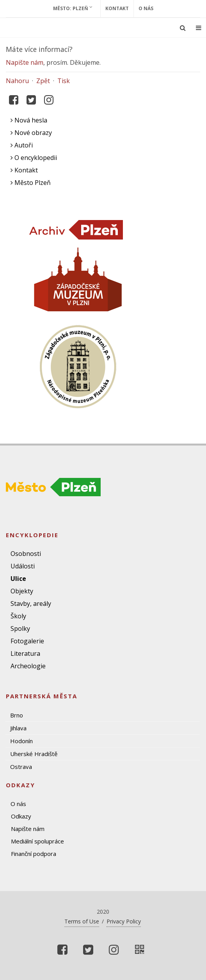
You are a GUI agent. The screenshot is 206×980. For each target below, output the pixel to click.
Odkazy (21, 816)
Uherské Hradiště (34, 754)
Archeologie (28, 666)
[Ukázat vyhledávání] (183, 28)
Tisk (64, 81)
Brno (17, 715)
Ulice (18, 579)
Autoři (22, 145)
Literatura (25, 653)
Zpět (43, 81)
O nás (146, 8)
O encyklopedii (34, 158)
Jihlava (18, 728)
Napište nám (25, 62)
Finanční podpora (34, 854)
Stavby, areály (31, 604)
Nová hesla (29, 120)
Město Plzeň (31, 183)
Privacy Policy (124, 921)
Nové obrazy (31, 133)
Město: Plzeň (73, 8)
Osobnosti (26, 554)
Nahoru (17, 81)
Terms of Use (82, 921)
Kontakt (117, 8)
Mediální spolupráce (37, 841)
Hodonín (21, 741)
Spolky (20, 628)
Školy (18, 616)
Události (23, 566)
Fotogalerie (27, 641)
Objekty (22, 591)
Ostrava (21, 767)
